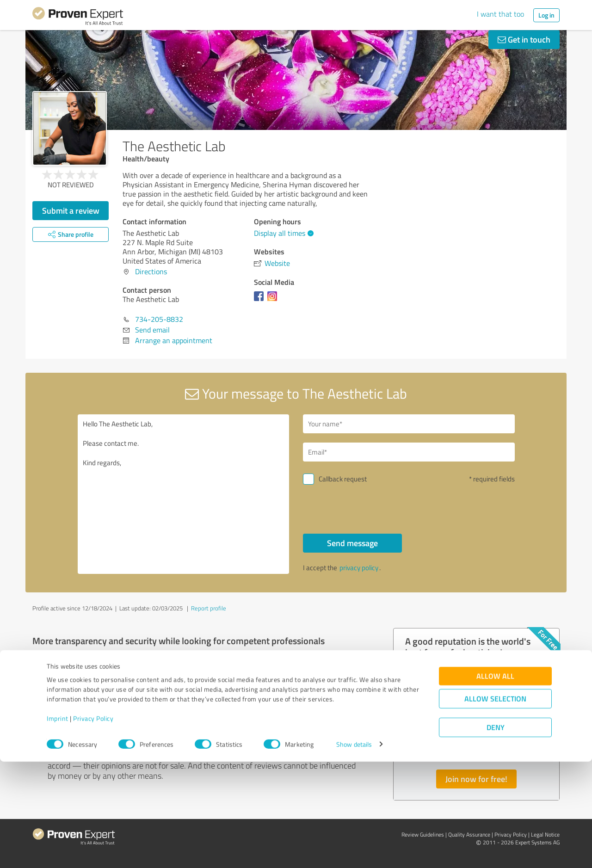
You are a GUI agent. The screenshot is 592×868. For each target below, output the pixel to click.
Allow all (495, 782)
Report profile (209, 608)
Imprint (58, 825)
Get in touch (524, 39)
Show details (354, 851)
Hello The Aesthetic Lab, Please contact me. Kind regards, (184, 494)
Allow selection (495, 805)
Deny (496, 834)
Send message (352, 543)
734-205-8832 (159, 319)
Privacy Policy (93, 825)
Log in (546, 15)
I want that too (500, 14)
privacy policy (359, 568)
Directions (151, 271)
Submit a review (71, 210)
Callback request (343, 479)
